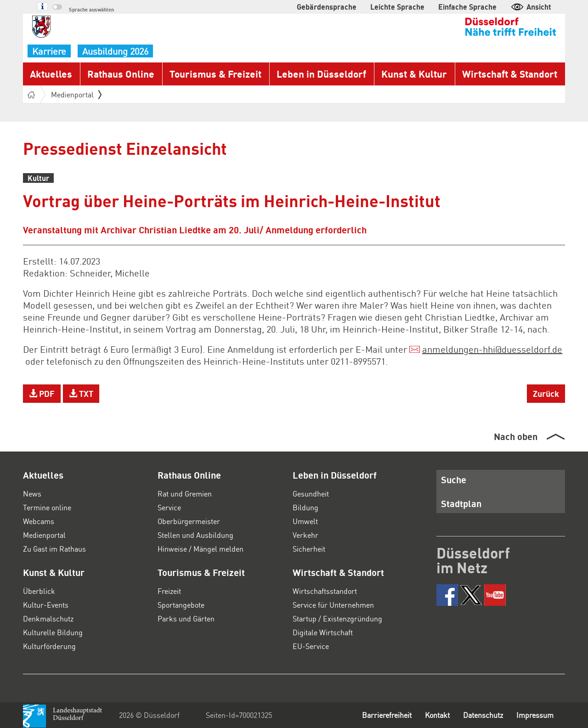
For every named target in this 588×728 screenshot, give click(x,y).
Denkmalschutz (48, 618)
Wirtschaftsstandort (325, 591)
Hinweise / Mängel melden (201, 549)
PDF (42, 393)
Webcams (39, 521)
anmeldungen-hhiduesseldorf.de (492, 349)
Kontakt (437, 715)
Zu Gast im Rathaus (54, 549)
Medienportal (76, 94)
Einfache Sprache (467, 7)
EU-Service (311, 646)
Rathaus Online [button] (121, 74)
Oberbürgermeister (189, 521)
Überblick (39, 591)
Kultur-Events (46, 605)
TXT (81, 393)
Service (169, 507)
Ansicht (531, 7)
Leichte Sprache (397, 7)
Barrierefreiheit (387, 715)
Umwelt (305, 521)
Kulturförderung (49, 646)
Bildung (305, 507)
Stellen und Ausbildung (195, 535)
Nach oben (516, 436)
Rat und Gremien (185, 494)
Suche (454, 480)
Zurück (546, 393)
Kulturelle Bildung (53, 632)
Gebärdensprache (327, 7)
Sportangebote (181, 605)
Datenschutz (483, 715)
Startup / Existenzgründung (337, 618)
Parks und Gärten (186, 618)
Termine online (47, 507)
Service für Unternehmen (333, 605)
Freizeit (169, 591)
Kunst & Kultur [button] (414, 74)
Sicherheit (309, 549)
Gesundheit (311, 494)
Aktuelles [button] (51, 74)
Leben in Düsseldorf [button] (321, 74)
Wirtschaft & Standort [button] (510, 74)
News (32, 494)
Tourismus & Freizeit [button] (215, 74)
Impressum (535, 715)
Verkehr (305, 535)
